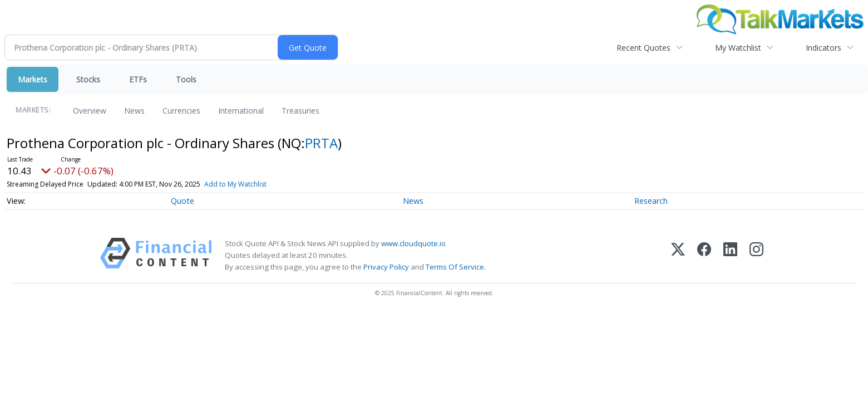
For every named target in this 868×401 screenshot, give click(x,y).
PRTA (321, 143)
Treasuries (300, 111)
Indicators (823, 48)
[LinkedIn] (730, 255)
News (134, 111)
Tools (186, 79)
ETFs (138, 79)
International (241, 111)
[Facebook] (704, 255)
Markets (33, 79)
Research (651, 201)
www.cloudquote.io (413, 243)
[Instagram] (756, 255)
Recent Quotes (643, 48)
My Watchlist (738, 48)
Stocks (88, 79)
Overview (90, 111)
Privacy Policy (386, 267)
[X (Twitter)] (678, 255)
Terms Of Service (455, 267)
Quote (183, 201)
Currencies (181, 111)
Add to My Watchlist (235, 184)
